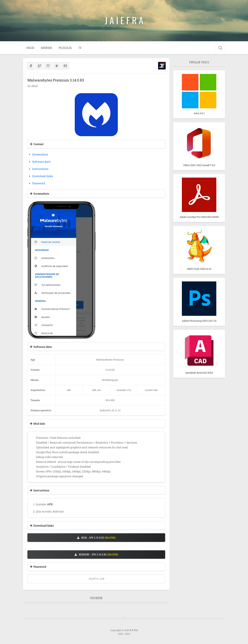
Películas (65, 48)
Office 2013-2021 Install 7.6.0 (199, 165)
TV (80, 48)
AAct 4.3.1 (199, 113)
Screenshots (40, 154)
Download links (43, 176)
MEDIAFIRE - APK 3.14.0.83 (96, 554)
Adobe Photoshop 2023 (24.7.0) (199, 321)
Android (46, 48)
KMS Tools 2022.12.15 (199, 269)
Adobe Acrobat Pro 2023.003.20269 (199, 217)
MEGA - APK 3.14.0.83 (96, 537)
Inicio (30, 48)
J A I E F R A (124, 20)
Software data (41, 162)
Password (39, 183)
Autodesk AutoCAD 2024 (199, 373)
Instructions (40, 169)
